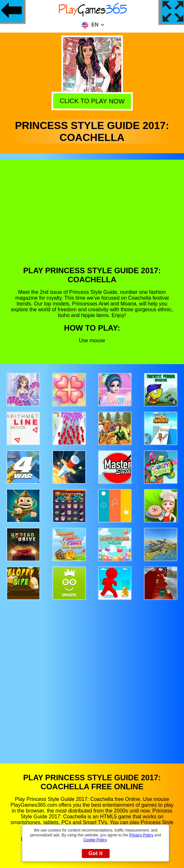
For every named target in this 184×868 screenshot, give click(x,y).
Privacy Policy (141, 835)
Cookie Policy (95, 840)
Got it (95, 853)
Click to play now (92, 100)
